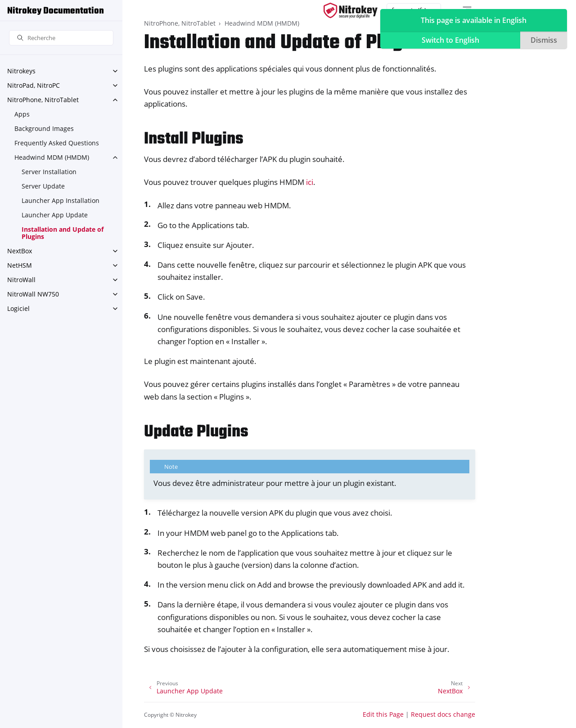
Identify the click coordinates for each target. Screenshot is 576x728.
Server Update (43, 186)
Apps (22, 114)
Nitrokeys (21, 71)
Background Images (44, 128)
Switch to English (450, 40)
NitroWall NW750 (33, 294)
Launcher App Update (55, 215)
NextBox (20, 251)
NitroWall (21, 280)
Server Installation (49, 172)
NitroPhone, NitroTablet (43, 100)
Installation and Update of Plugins (63, 233)
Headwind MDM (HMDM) (52, 157)
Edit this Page (383, 714)
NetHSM (20, 265)
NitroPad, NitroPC (34, 85)
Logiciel (18, 308)
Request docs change (443, 714)
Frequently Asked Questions (57, 143)
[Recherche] (61, 38)
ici (310, 182)
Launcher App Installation (61, 200)
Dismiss (544, 40)
